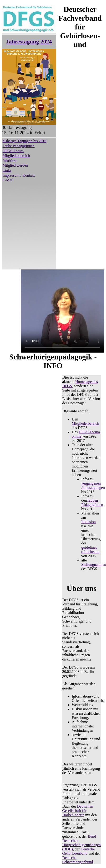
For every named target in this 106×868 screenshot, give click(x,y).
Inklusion (88, 522)
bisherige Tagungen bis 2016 (25, 141)
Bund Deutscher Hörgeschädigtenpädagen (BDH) (81, 843)
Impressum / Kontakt (19, 175)
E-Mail (8, 180)
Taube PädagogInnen (19, 146)
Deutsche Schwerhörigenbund (78, 860)
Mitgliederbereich (16, 156)
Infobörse (10, 161)
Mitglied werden (15, 165)
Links (7, 170)
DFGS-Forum (13, 151)
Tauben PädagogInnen (92, 502)
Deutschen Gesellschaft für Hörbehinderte (78, 811)
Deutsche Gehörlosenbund (78, 851)
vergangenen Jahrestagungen (93, 485)
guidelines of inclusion (90, 550)
